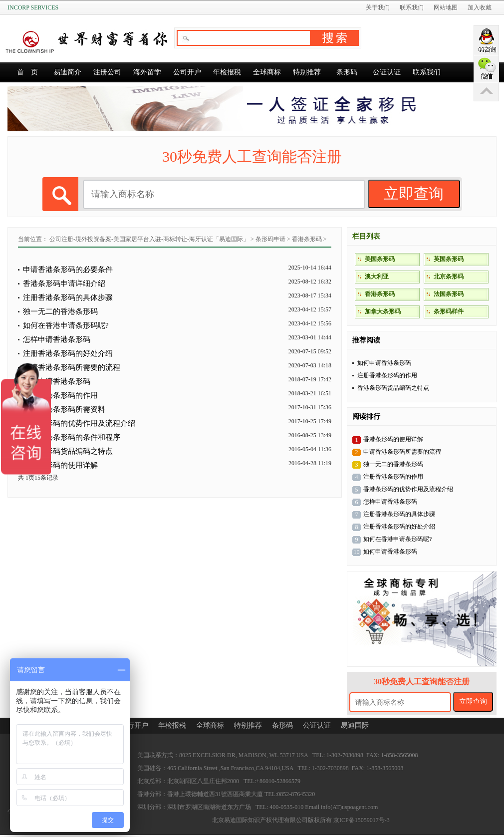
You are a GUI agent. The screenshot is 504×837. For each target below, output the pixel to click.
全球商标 (267, 72)
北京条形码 (449, 277)
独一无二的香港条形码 (60, 311)
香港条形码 (307, 239)
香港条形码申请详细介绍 (64, 283)
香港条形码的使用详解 (60, 465)
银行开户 (134, 725)
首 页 (27, 72)
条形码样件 (449, 311)
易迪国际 (355, 725)
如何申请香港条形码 (384, 363)
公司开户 (187, 72)
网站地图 (446, 7)
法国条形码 (449, 294)
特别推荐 (307, 72)
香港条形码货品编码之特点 (393, 388)
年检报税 (227, 72)
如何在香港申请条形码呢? (66, 325)
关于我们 (378, 7)
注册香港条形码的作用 (387, 375)
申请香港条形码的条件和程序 (72, 437)
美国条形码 (380, 259)
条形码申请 (270, 239)
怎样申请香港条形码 (57, 339)
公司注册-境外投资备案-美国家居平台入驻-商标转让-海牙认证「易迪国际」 (149, 239)
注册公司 (107, 72)
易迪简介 (67, 72)
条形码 (347, 72)
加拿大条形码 (383, 311)
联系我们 (412, 7)
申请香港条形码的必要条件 (68, 270)
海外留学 (147, 72)
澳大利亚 (377, 277)
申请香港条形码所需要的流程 (72, 367)
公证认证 (387, 72)
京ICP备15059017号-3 (362, 820)
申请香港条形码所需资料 (64, 409)
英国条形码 (449, 259)
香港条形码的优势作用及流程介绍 (79, 423)
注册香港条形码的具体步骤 (68, 297)
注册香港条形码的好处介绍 (68, 353)
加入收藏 (480, 7)
